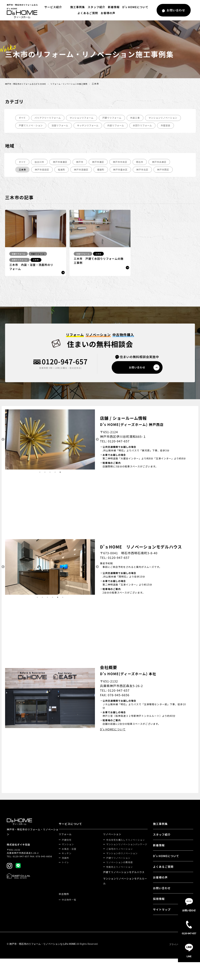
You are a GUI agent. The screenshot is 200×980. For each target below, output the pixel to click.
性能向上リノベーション (120, 876)
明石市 (145, 170)
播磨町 (105, 178)
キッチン (67, 863)
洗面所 (66, 867)
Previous (3, 449)
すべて (23, 118)
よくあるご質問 (88, 13)
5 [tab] (60, 482)
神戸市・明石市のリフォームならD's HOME (29, 84)
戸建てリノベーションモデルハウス (124, 882)
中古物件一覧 (70, 909)
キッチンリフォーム (132, 126)
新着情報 (113, 7)
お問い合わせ (162, 898)
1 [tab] (40, 482)
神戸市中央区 (125, 170)
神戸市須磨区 (84, 178)
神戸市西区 (170, 178)
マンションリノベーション (34, 126)
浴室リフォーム (102, 126)
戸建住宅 (67, 849)
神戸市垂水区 (125, 178)
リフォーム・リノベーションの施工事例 (79, 84)
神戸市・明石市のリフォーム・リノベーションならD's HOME (43, 953)
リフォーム (66, 844)
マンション (68, 854)
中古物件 (64, 903)
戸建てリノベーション (119, 867)
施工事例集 (77, 7)
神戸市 (83, 170)
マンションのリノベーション (122, 863)
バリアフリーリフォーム (49, 118)
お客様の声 (108, 13)
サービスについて (71, 833)
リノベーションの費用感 (120, 872)
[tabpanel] (50, 449)
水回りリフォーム (29, 134)
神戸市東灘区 (62, 170)
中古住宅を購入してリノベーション (126, 849)
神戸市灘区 (102, 170)
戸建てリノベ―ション (72, 126)
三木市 (23, 178)
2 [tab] (45, 482)
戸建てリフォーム (117, 118)
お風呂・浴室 (70, 858)
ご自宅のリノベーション (120, 858)
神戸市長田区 (43, 178)
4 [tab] (55, 482)
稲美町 (64, 178)
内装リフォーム (161, 126)
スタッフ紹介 (95, 7)
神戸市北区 (148, 178)
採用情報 (159, 908)
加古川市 (40, 170)
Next (97, 449)
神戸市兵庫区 (166, 170)
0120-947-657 (65, 371)
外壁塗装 (53, 134)
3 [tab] (50, 482)
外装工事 (142, 118)
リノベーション (113, 844)
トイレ (66, 872)
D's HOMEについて (134, 7)
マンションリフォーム (85, 118)
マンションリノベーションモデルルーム (126, 890)
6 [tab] (63, 607)
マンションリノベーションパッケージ (127, 854)
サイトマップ (162, 919)
